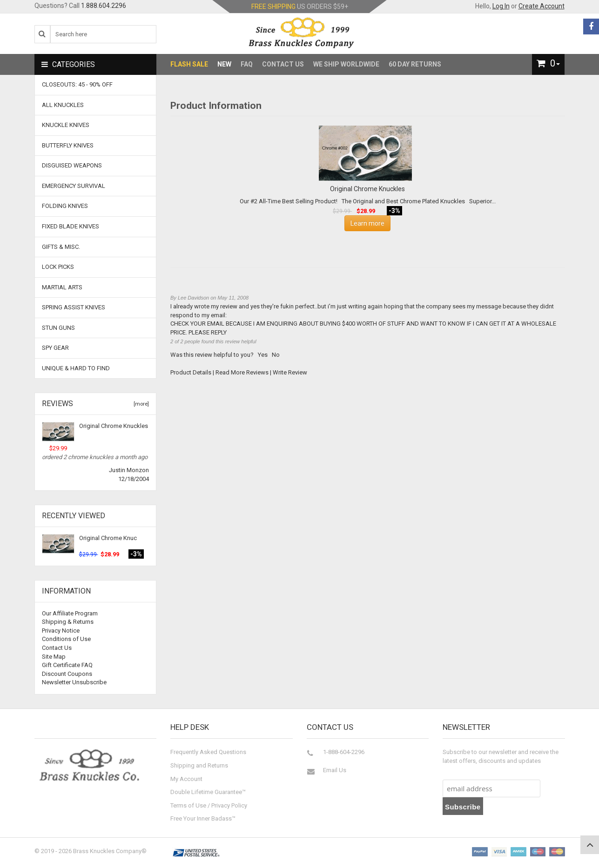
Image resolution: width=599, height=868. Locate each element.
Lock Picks (58, 267)
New (224, 64)
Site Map (54, 657)
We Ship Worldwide (346, 64)
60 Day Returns (415, 64)
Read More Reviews (242, 372)
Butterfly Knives (68, 145)
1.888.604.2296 (104, 6)
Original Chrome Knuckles (114, 426)
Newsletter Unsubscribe (74, 682)
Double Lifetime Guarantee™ (208, 792)
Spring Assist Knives (74, 307)
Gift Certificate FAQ (67, 665)
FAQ (247, 64)
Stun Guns (58, 328)
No (276, 355)
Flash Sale (189, 64)
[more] (140, 404)
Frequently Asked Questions (208, 752)
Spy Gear (55, 348)
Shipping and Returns (199, 765)
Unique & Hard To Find (76, 368)
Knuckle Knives (66, 125)
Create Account (542, 6)
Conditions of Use (66, 639)
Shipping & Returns (68, 622)
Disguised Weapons (72, 165)
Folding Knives (65, 206)
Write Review (290, 372)
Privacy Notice (61, 631)
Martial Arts (62, 287)
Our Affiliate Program (70, 613)
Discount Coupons (67, 674)
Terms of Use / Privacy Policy (209, 805)
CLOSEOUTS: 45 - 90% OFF (77, 84)
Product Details (191, 372)
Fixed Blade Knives (71, 226)
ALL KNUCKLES (63, 105)
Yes (263, 355)
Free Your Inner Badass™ (203, 818)
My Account (186, 779)
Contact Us (283, 64)
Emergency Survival (74, 186)
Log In (501, 6)
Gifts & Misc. (61, 247)
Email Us (335, 770)
